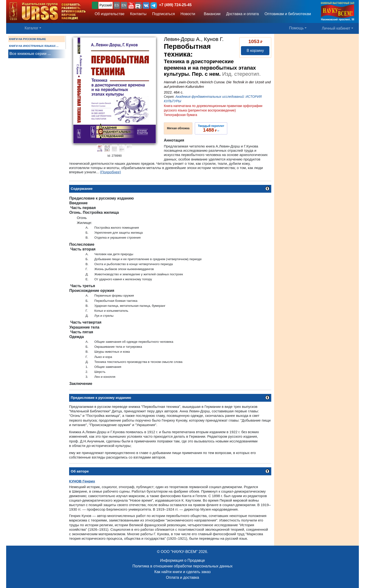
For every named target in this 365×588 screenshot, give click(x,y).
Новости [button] (188, 14)
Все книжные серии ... (30, 54)
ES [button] (117, 5)
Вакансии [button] (211, 14)
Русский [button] (106, 5)
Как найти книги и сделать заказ (182, 572)
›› (211, 128)
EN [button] (124, 5)
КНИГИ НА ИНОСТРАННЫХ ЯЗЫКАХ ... (34, 46)
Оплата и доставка (182, 577)
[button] (131, 5)
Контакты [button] (138, 14)
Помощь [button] (296, 28)
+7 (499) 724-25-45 (175, 5)
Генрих (82, 481)
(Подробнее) (110, 172)
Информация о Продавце (182, 560)
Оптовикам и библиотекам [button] (288, 14)
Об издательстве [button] (110, 14)
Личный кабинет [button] (336, 28)
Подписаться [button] (164, 14)
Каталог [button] (31, 28)
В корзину (255, 51)
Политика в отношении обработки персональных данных (182, 566)
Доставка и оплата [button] (242, 14)
